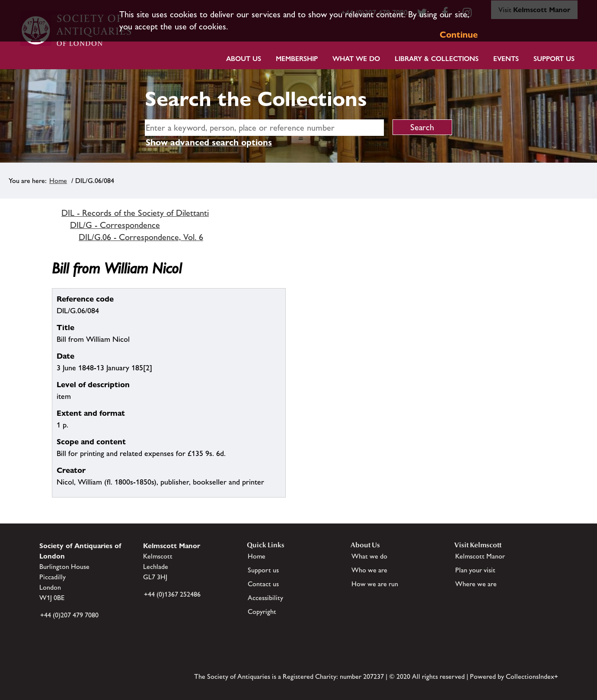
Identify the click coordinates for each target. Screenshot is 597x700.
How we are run (375, 584)
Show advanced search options (209, 142)
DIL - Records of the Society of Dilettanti (135, 213)
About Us (244, 59)
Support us (263, 570)
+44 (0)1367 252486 (172, 594)
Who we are (369, 570)
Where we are (476, 584)
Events (506, 59)
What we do (356, 59)
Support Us (554, 59)
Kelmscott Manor (480, 556)
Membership (297, 59)
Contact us (263, 584)
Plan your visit (475, 570)
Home (58, 181)
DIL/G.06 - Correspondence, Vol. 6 (141, 237)
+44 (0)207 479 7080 (69, 615)
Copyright (262, 612)
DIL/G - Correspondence (115, 225)
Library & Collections (437, 59)
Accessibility (265, 598)
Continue (459, 35)
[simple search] (264, 128)
